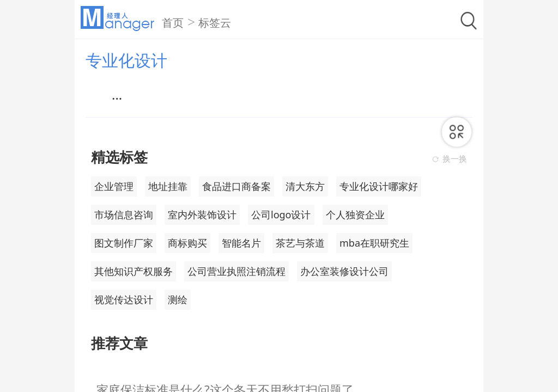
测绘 (178, 299)
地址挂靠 (168, 186)
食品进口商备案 (236, 186)
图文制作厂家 (124, 243)
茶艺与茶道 (300, 243)
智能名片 (241, 243)
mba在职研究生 (374, 243)
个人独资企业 (355, 215)
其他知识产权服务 (134, 271)
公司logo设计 (281, 215)
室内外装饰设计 (202, 215)
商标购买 (187, 243)
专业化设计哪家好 (379, 186)
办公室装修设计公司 (344, 271)
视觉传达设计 (124, 299)
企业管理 (114, 186)
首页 (173, 23)
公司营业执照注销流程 (236, 271)
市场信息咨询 (124, 215)
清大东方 (305, 186)
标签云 (215, 23)
